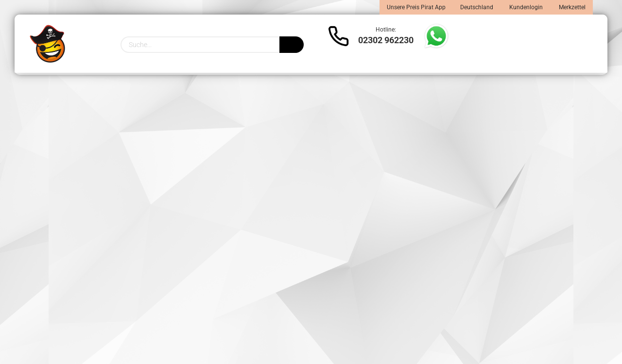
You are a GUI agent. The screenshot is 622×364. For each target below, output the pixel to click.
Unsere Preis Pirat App (416, 7)
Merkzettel (571, 7)
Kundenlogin (525, 7)
